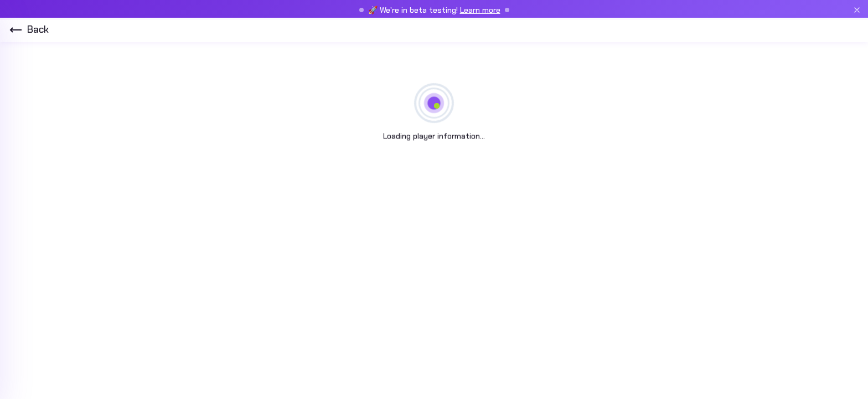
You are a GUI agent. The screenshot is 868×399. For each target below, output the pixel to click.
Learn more (480, 10)
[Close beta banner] (857, 10)
